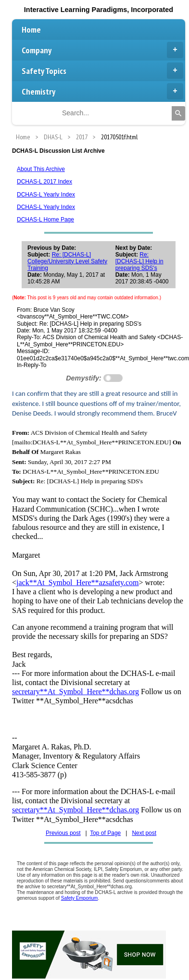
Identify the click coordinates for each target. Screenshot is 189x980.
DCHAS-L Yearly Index (46, 195)
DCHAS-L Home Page (45, 220)
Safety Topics (102, 71)
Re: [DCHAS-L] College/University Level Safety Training (67, 261)
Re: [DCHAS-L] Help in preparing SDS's (139, 261)
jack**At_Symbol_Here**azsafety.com (77, 582)
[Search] (178, 113)
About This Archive (41, 169)
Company (102, 50)
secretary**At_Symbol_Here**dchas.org (76, 692)
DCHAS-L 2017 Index (44, 182)
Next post (144, 833)
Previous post (63, 833)
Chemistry (102, 91)
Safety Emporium (80, 898)
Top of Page (105, 833)
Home (31, 30)
